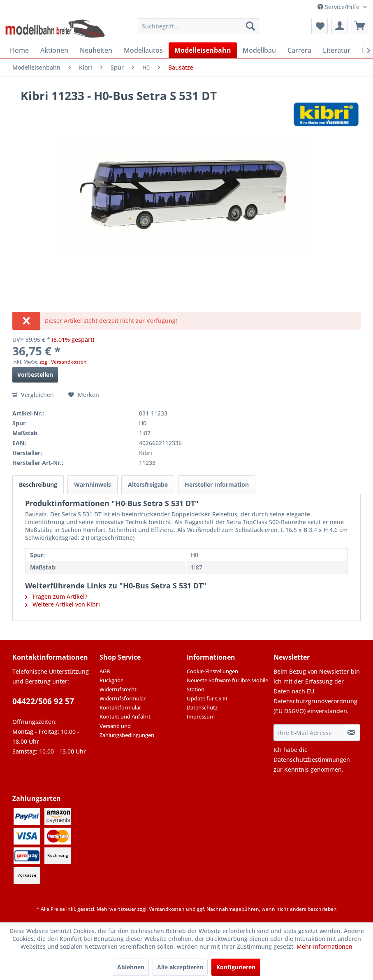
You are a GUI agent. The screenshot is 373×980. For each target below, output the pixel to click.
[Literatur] (337, 50)
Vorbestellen (35, 374)
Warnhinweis (93, 484)
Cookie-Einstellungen (212, 671)
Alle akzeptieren (180, 967)
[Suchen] (250, 26)
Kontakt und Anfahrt (125, 716)
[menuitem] (198, 26)
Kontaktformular (120, 707)
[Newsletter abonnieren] (352, 733)
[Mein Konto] (340, 26)
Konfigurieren (236, 967)
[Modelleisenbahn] (203, 50)
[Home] (19, 50)
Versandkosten (167, 909)
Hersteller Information (217, 484)
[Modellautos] (143, 50)
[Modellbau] (259, 50)
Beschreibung (38, 484)
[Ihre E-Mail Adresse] (308, 733)
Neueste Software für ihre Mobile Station (227, 685)
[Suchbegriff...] (198, 26)
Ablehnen (131, 967)
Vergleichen (33, 395)
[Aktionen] (54, 50)
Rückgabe (111, 680)
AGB (105, 671)
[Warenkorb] (360, 26)
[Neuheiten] (96, 50)
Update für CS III (207, 698)
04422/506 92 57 (43, 701)
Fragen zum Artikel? (56, 596)
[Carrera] (299, 50)
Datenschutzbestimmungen (312, 759)
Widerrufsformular (123, 698)
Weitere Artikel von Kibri (63, 604)
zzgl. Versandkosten (63, 362)
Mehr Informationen (324, 946)
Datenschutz (202, 707)
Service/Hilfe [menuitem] (339, 7)
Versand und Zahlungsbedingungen (127, 730)
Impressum (201, 716)
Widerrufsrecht (118, 689)
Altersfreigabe (148, 484)
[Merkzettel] (320, 26)
